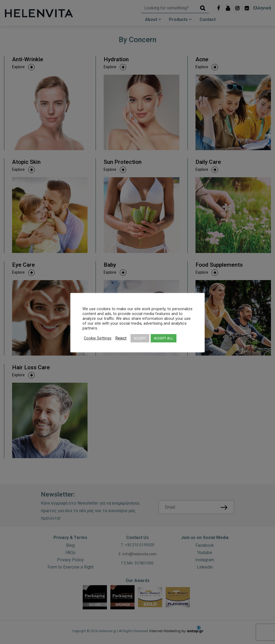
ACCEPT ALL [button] (164, 338)
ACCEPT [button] (140, 338)
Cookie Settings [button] (98, 338)
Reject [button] (121, 338)
